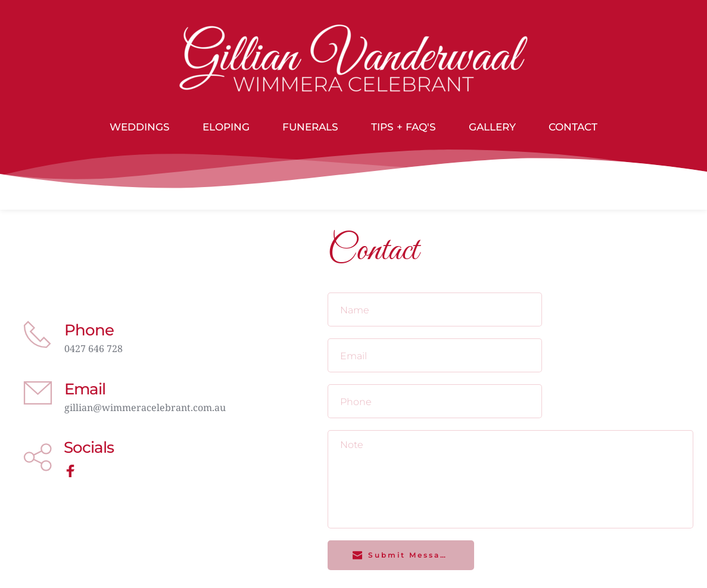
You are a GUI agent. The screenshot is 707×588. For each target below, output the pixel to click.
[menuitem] (140, 127)
